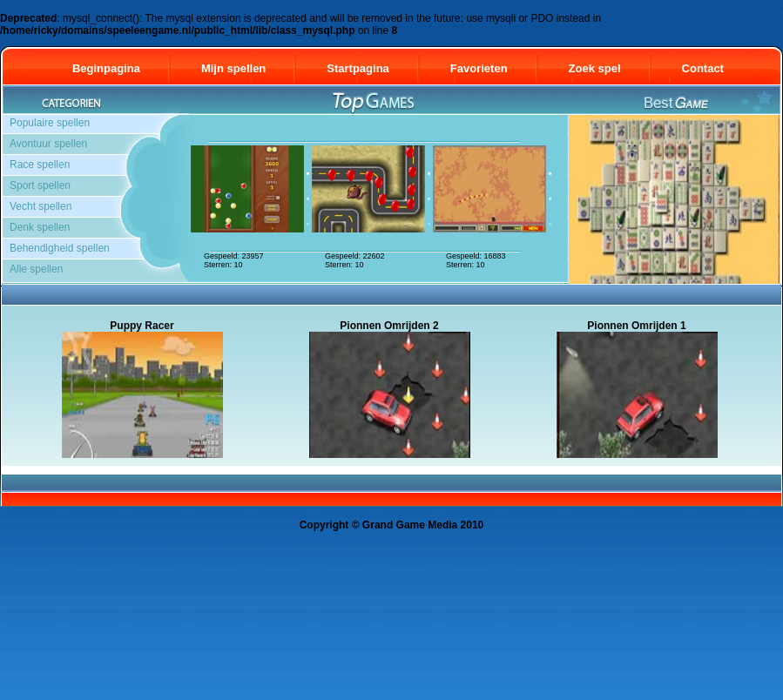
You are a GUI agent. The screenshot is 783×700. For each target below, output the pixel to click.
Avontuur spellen (48, 144)
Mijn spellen (233, 68)
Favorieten (479, 68)
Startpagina (358, 68)
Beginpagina (106, 68)
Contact (711, 68)
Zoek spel (595, 68)
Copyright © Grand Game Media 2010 (392, 525)
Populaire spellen (50, 123)
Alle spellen (36, 269)
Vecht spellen (40, 206)
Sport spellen (40, 185)
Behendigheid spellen (60, 248)
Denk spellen (40, 227)
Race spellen (40, 165)
